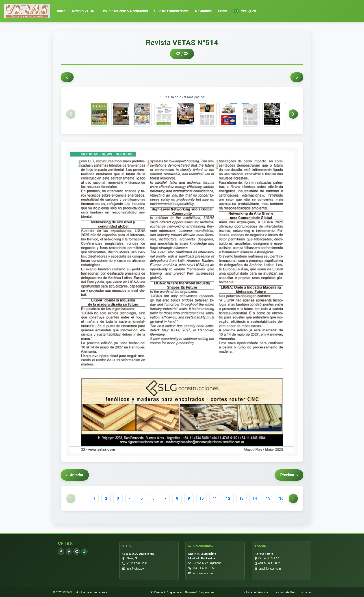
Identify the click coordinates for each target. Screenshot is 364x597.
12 (228, 498)
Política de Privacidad (256, 592)
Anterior (75, 475)
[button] (245, 11)
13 (241, 498)
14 (255, 498)
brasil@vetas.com (270, 569)
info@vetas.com (203, 573)
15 (268, 498)
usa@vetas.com (136, 569)
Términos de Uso (284, 592)
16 (281, 498)
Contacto (305, 592)
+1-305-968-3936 (137, 564)
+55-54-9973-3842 (270, 564)
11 (215, 498)
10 (201, 498)
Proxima (289, 475)
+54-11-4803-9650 (204, 568)
